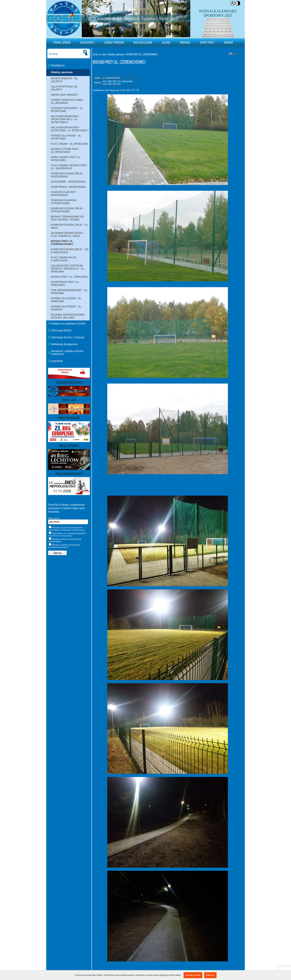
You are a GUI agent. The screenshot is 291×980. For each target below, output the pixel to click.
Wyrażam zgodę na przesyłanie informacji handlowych (64, 546)
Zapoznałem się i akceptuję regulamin (67, 534)
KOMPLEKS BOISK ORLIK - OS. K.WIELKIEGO (70, 251)
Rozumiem (210, 975)
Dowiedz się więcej (193, 975)
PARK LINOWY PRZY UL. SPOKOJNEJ (66, 159)
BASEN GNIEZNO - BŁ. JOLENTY (65, 80)
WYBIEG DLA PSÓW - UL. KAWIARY (66, 308)
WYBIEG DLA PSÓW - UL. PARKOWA (66, 300)
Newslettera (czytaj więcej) (60, 536)
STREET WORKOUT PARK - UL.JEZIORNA (68, 101)
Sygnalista (57, 361)
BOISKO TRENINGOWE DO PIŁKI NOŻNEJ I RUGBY (67, 218)
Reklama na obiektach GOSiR (68, 324)
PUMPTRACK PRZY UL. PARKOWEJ (65, 283)
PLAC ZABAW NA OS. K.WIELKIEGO (64, 259)
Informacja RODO (61, 330)
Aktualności (87, 43)
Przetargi (185, 43)
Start (104, 54)
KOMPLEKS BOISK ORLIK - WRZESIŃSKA (67, 175)
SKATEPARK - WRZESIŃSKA (68, 182)
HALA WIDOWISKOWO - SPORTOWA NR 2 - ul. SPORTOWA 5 (65, 119)
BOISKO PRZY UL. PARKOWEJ (70, 277)
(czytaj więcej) (78, 530)
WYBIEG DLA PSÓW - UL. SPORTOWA (66, 137)
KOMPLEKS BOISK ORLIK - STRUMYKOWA (67, 210)
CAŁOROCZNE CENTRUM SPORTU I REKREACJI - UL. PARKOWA (68, 269)
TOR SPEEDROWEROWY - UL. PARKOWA (70, 292)
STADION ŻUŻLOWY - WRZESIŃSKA (64, 194)
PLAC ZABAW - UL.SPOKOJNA (69, 144)
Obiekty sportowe (62, 72)
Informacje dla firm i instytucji (68, 337)
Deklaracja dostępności (64, 344)
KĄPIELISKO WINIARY (64, 95)
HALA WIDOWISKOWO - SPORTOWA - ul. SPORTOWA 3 (70, 129)
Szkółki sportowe (114, 43)
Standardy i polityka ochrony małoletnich (67, 353)
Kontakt (229, 43)
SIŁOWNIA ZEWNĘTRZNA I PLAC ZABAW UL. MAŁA (67, 234)
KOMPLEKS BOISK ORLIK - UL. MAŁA (70, 226)
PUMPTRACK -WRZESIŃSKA (68, 187)
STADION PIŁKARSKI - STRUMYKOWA (64, 202)
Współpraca (58, 65)
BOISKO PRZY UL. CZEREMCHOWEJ (62, 243)
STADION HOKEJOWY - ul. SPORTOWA (67, 110)
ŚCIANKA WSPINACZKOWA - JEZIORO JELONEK (68, 316)
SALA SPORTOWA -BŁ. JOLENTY (65, 88)
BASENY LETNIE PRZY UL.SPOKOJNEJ (65, 150)
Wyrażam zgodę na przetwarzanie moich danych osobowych (66, 529)
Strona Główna (62, 43)
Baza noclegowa (143, 43)
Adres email (53, 518)
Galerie (166, 43)
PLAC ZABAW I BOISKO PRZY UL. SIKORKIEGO (69, 167)
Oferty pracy (207, 43)
